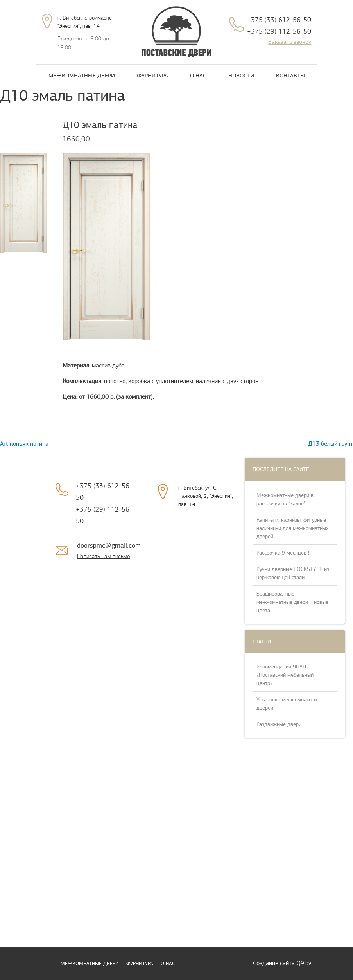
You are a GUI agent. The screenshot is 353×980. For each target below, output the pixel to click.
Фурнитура (152, 76)
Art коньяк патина (24, 444)
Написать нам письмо (104, 556)
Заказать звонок (290, 42)
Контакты (290, 76)
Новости (241, 76)
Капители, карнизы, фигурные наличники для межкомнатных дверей (292, 528)
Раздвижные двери (279, 724)
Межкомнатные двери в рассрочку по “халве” (285, 499)
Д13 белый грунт (331, 444)
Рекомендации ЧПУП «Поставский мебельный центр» (285, 675)
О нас (198, 76)
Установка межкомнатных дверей (287, 704)
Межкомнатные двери (82, 76)
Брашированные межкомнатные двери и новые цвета (292, 602)
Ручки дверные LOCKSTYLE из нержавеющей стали (293, 573)
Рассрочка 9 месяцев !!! (284, 553)
